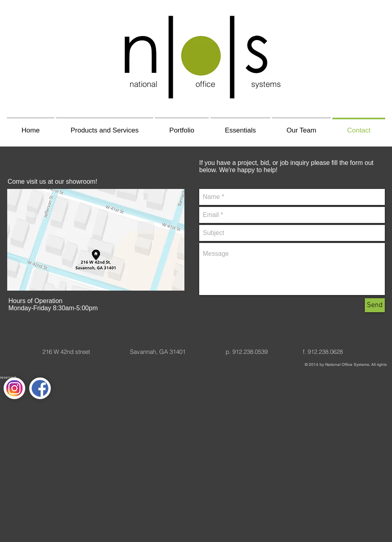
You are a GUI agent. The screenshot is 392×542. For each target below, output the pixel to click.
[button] (105, 127)
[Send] (375, 305)
